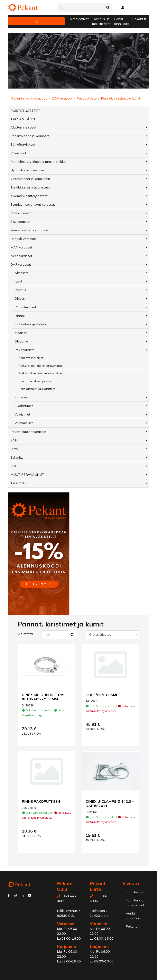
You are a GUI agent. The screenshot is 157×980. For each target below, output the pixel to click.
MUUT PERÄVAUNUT (27, 474)
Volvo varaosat (22, 213)
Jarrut (18, 281)
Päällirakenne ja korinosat (30, 136)
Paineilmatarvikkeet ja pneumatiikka (38, 162)
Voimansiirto (24, 423)
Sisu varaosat (20, 222)
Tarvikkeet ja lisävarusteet (30, 187)
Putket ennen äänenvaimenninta (40, 366)
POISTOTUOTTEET (25, 111)
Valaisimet (18, 153)
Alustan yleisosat (23, 127)
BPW (15, 449)
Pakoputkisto (87, 98)
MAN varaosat (21, 247)
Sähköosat (23, 397)
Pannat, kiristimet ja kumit (121, 98)
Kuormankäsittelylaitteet (29, 196)
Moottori (21, 333)
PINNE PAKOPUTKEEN (41, 801)
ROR (14, 466)
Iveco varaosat (21, 256)
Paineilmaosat (25, 307)
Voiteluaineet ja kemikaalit (30, 179)
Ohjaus (20, 298)
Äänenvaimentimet (31, 358)
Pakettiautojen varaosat (28, 432)
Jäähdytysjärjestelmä (30, 324)
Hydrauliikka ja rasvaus (27, 170)
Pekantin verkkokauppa (29, 98)
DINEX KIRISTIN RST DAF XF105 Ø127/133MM (44, 697)
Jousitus (20, 290)
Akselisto (22, 273)
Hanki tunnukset (121, 21)
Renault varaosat (23, 239)
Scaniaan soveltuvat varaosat (33, 204)
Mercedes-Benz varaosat (29, 230)
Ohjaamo (21, 341)
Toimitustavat (78, 19)
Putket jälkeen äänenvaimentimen (41, 373)
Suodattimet (24, 406)
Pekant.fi (139, 19)
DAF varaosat (62, 98)
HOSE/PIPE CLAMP (102, 695)
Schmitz (17, 457)
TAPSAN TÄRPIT (24, 119)
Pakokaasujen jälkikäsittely (37, 389)
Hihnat (20, 316)
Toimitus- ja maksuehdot (101, 21)
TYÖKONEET (20, 483)
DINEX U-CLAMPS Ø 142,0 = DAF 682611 (110, 803)
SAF (14, 440)
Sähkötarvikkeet (23, 144)
